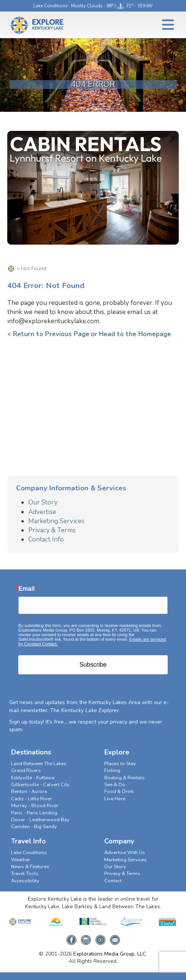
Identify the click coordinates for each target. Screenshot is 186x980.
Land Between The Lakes (39, 764)
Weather (21, 860)
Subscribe (93, 665)
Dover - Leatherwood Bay (40, 820)
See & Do (115, 785)
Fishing (112, 770)
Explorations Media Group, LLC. (110, 954)
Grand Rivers (26, 770)
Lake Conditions (50, 6)
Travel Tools (25, 874)
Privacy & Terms (52, 530)
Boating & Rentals (125, 778)
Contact (113, 881)
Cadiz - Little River (32, 799)
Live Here (115, 799)
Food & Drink (119, 791)
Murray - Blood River (35, 806)
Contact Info (46, 539)
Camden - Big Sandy (34, 827)
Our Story (43, 502)
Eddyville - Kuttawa (33, 778)
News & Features (30, 867)
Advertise (42, 512)
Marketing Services (56, 521)
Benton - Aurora (29, 791)
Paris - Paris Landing (34, 813)
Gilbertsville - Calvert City (40, 785)
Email (27, 589)
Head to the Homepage (135, 334)
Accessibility (25, 881)
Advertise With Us (125, 853)
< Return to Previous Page (48, 334)
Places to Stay (120, 764)
